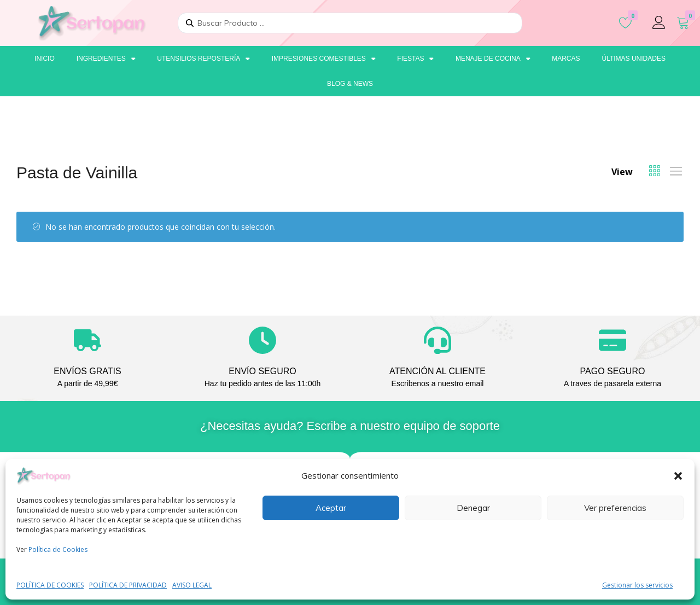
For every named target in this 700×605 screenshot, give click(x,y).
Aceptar (331, 508)
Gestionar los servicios (637, 585)
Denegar (473, 508)
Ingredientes (106, 59)
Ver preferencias (615, 508)
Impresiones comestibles (324, 59)
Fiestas (415, 59)
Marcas (566, 59)
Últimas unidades (633, 59)
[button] (678, 476)
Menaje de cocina (493, 59)
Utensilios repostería (203, 59)
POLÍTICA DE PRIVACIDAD (128, 585)
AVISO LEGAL (192, 585)
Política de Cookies (58, 549)
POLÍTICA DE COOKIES (50, 585)
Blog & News (350, 84)
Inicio (45, 59)
